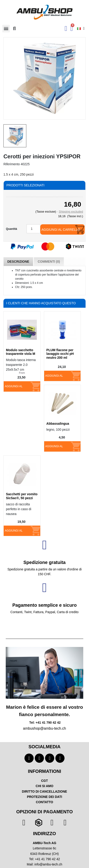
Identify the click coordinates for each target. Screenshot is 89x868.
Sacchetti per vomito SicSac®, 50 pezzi (22, 496)
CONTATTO (44, 802)
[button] (14, 28)
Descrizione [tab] (18, 262)
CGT (45, 781)
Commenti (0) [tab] (49, 262)
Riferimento (12, 164)
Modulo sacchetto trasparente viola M (21, 352)
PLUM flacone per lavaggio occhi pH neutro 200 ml (60, 354)
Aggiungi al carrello (61, 230)
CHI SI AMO (44, 786)
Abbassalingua (58, 424)
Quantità (12, 229)
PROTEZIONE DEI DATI (45, 797)
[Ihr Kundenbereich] (66, 28)
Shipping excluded (71, 212)
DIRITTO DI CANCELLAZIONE (44, 791)
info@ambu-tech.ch (48, 864)
